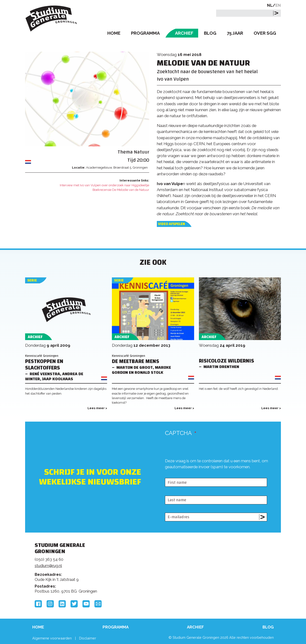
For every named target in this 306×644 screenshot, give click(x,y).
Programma (145, 33)
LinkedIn (62, 604)
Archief (184, 33)
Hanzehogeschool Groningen (226, 578)
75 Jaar (235, 33)
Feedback (155, 563)
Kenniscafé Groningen (42, 356)
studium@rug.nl (48, 566)
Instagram (50, 604)
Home (114, 33)
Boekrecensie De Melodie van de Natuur (121, 190)
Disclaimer (88, 638)
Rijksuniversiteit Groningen (226, 562)
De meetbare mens (136, 361)
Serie (32, 280)
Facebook (38, 604)
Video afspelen (172, 224)
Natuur (142, 152)
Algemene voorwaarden (52, 638)
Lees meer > (97, 408)
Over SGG (265, 33)
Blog (210, 33)
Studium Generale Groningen (51, 19)
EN (278, 5)
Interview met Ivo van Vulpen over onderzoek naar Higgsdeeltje (104, 185)
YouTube (86, 604)
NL (270, 5)
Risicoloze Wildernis (227, 361)
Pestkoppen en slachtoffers (44, 365)
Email (98, 604)
